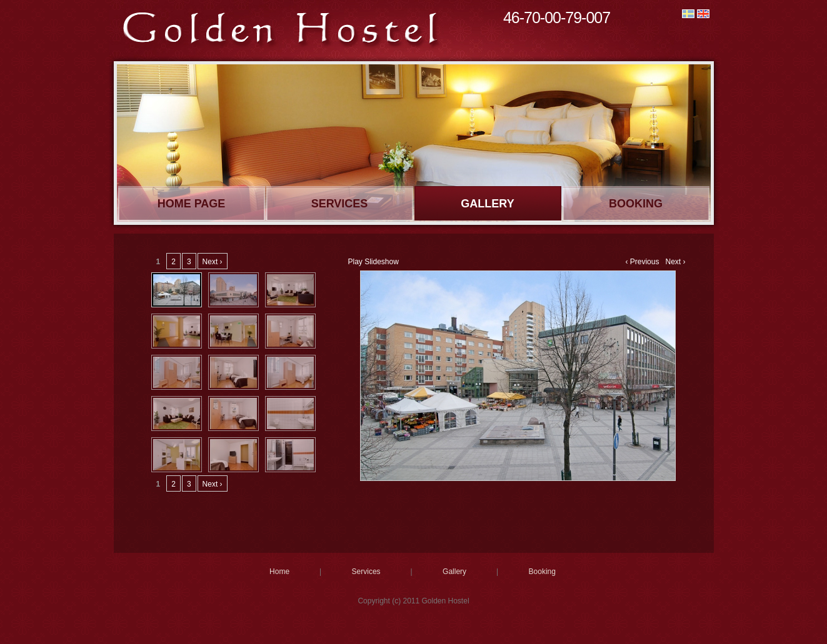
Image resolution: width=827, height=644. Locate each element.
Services (340, 204)
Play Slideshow (373, 262)
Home (279, 572)
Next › (675, 262)
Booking (636, 204)
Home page (192, 204)
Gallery (487, 204)
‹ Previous (642, 262)
